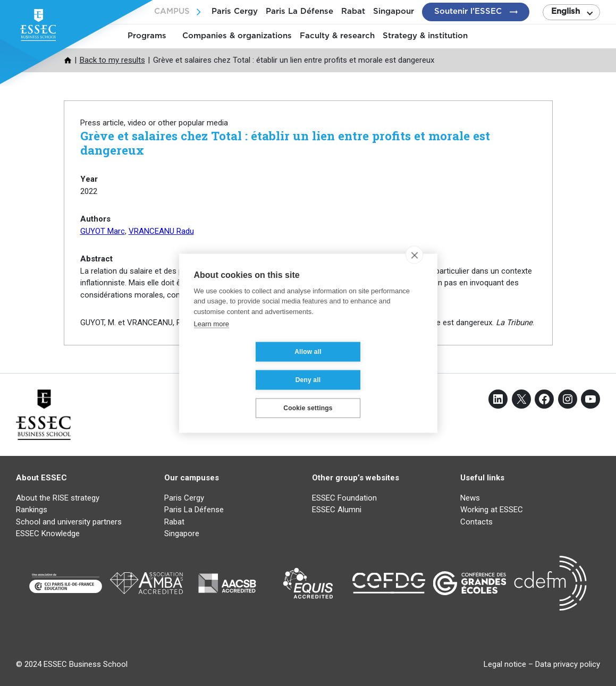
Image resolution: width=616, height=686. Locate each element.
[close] (414, 269)
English (566, 11)
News (470, 498)
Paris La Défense (299, 11)
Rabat (353, 11)
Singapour (394, 11)
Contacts (476, 522)
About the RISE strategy (58, 498)
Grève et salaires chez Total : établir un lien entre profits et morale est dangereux (285, 143)
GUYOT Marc (103, 231)
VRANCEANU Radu (161, 231)
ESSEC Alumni (337, 510)
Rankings (32, 510)
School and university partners (69, 522)
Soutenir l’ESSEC (468, 11)
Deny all (372, 366)
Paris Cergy (235, 11)
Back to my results (112, 60)
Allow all (244, 366)
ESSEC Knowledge (48, 533)
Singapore (182, 533)
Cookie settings (308, 394)
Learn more (212, 338)
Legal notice (505, 664)
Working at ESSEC (492, 510)
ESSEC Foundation (344, 498)
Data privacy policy (568, 664)
